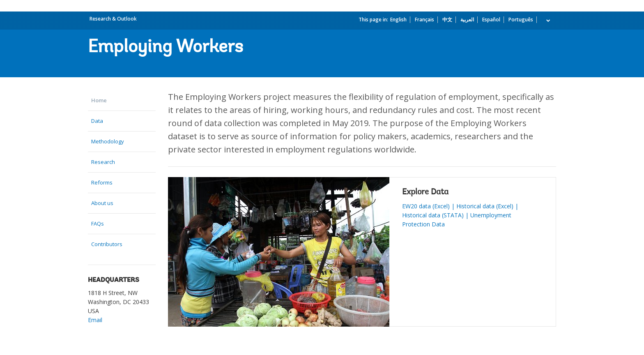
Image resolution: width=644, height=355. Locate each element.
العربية (467, 20)
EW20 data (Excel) (426, 206)
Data (97, 121)
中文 (447, 20)
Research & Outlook (113, 19)
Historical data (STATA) (433, 215)
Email (95, 320)
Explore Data (425, 192)
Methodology (108, 141)
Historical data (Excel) (485, 206)
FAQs (98, 224)
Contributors (107, 244)
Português (521, 20)
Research (103, 162)
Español (491, 20)
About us (102, 203)
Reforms (102, 182)
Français (424, 20)
